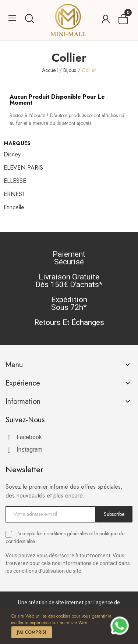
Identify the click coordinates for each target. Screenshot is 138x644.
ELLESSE (15, 181)
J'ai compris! (32, 632)
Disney (12, 154)
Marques (17, 143)
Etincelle (14, 207)
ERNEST (15, 194)
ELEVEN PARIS (23, 168)
